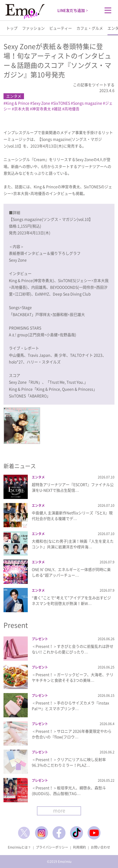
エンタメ (14, 96)
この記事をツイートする (94, 85)
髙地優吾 (72, 109)
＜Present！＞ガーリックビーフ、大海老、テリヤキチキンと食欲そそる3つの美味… (73, 677)
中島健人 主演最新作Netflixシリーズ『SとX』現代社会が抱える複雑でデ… (72, 516)
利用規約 (79, 847)
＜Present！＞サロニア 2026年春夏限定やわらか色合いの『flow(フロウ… (72, 734)
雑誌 (58, 109)
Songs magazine (88, 103)
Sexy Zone (41, 103)
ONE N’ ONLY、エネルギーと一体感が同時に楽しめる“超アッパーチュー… (71, 572)
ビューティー (61, 28)
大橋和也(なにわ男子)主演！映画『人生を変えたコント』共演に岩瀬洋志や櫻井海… (73, 544)
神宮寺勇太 (41, 109)
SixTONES (62, 103)
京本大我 (22, 109)
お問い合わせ (100, 847)
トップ (12, 28)
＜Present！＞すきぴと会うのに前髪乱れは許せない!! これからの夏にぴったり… (73, 649)
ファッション (33, 28)
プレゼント (40, 639)
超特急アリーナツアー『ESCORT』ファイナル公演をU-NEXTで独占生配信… (73, 487)
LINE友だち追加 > (73, 10)
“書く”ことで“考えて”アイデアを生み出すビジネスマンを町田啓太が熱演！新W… (71, 600)
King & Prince (18, 103)
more (59, 810)
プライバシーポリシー (52, 847)
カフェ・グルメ (90, 28)
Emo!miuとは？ (19, 847)
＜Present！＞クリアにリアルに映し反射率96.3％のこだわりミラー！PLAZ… (69, 762)
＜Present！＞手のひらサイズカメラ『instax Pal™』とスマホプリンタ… (70, 706)
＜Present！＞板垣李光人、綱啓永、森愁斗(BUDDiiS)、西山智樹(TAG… (69, 790)
